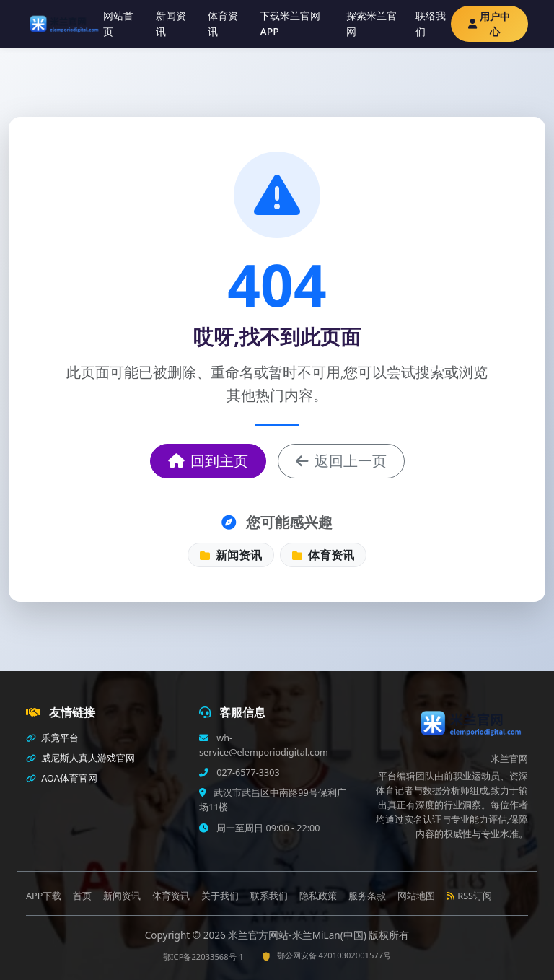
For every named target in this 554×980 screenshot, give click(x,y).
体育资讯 (223, 23)
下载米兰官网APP (290, 23)
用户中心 (489, 24)
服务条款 (367, 896)
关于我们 (220, 896)
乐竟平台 (52, 738)
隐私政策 (318, 896)
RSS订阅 (469, 896)
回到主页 (208, 461)
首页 (82, 896)
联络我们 (431, 23)
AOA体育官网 (62, 778)
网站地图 (416, 896)
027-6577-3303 (247, 773)
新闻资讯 (171, 23)
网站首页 (118, 23)
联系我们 (269, 896)
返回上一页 (341, 461)
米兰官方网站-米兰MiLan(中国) (298, 935)
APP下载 (44, 896)
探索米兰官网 (371, 23)
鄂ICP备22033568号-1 (203, 957)
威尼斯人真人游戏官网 (80, 758)
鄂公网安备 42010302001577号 (326, 955)
